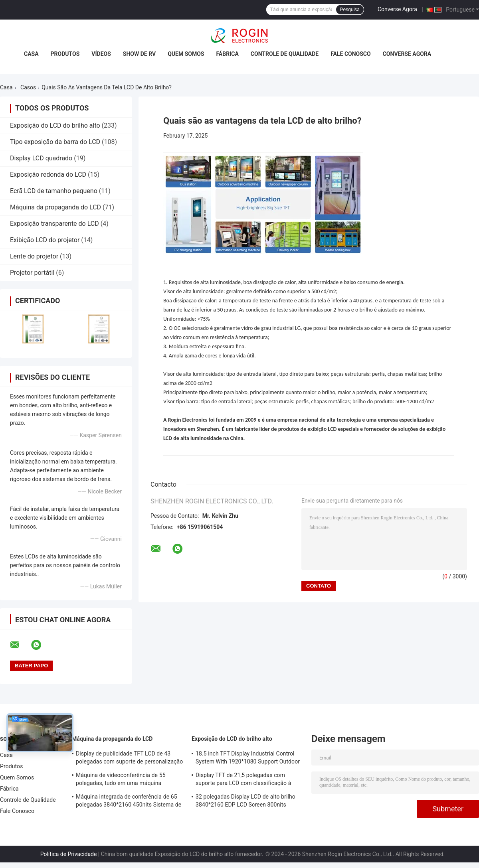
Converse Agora (397, 9)
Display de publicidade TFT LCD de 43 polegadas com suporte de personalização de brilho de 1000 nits (129, 759)
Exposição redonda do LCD (48, 175)
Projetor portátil (32, 273)
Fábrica (227, 54)
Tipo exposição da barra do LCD (55, 142)
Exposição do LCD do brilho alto (55, 125)
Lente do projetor (34, 256)
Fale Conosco (351, 54)
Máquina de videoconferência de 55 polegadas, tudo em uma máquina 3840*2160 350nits (121, 780)
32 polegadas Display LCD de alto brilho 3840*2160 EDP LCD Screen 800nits (245, 801)
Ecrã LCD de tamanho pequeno (54, 191)
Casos (28, 87)
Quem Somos (186, 54)
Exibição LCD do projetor (45, 240)
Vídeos (101, 54)
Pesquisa (350, 10)
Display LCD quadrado (41, 158)
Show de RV (139, 54)
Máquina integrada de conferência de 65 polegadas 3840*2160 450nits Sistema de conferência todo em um (129, 802)
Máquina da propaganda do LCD (55, 207)
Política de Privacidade (69, 854)
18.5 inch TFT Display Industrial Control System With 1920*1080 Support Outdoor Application (248, 759)
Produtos (65, 54)
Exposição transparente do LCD (54, 224)
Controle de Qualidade (285, 54)
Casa (31, 54)
